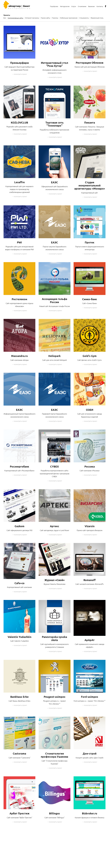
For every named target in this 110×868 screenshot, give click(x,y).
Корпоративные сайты (16, 18)
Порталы (55, 18)
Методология (65, 6)
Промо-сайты (45, 18)
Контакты (100, 6)
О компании (82, 6)
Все (5, 18)
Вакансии (91, 6)
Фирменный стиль (97, 18)
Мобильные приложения (69, 18)
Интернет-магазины (32, 18)
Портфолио (54, 6)
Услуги (74, 6)
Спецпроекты (84, 18)
